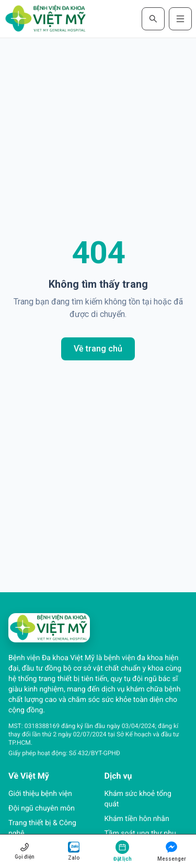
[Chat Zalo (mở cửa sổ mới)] (74, 851)
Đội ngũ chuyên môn (42, 808)
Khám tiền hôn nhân (137, 819)
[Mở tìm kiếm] (153, 19)
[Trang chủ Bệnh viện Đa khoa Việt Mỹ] (46, 19)
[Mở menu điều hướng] (180, 19)
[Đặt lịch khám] (123, 851)
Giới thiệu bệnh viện (40, 794)
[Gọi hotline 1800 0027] (25, 851)
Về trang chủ (98, 349)
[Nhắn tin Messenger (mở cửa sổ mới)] (171, 851)
